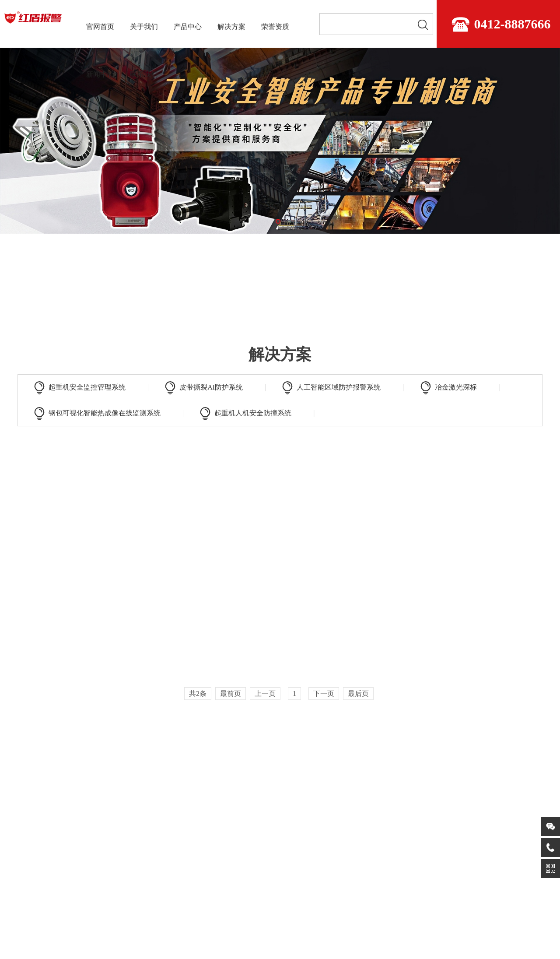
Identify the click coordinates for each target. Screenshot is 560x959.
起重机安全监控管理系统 (87, 387)
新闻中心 (100, 73)
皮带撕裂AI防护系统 (211, 387)
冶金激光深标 (456, 387)
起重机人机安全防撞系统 (253, 413)
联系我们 (144, 73)
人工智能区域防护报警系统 (339, 387)
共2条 (198, 694)
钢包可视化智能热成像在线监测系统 (105, 413)
